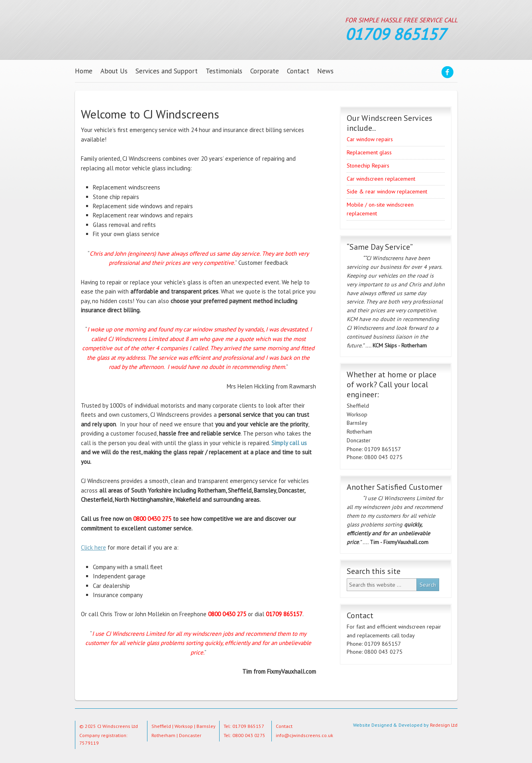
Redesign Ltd (444, 725)
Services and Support (167, 71)
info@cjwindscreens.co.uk (304, 735)
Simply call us (289, 443)
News (325, 71)
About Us (114, 71)
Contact (298, 71)
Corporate (265, 71)
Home (84, 71)
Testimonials (224, 71)
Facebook (448, 74)
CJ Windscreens (164, 28)
